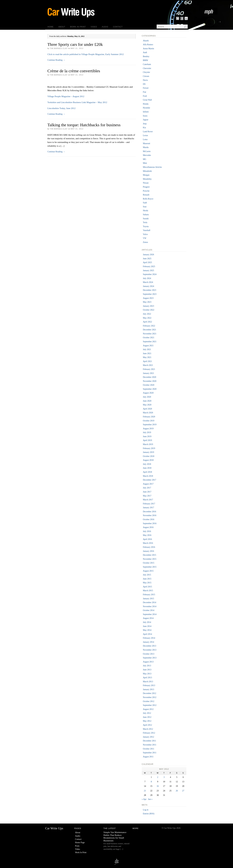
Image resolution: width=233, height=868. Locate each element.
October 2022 (149, 310)
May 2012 (147, 721)
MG (145, 159)
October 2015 (149, 563)
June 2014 (147, 626)
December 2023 (149, 290)
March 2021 (148, 365)
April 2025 (147, 262)
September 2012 (150, 705)
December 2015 (149, 555)
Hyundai (146, 108)
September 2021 (150, 342)
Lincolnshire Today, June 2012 (61, 108)
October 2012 (149, 701)
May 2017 (147, 496)
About (62, 27)
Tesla (145, 222)
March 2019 (148, 444)
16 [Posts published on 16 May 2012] (158, 786)
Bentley (146, 56)
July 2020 (147, 397)
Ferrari (146, 88)
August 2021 (148, 346)
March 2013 (148, 682)
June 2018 (147, 468)
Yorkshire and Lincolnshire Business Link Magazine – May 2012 (77, 102)
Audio (105, 27)
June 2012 (147, 717)
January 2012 (148, 737)
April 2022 (147, 322)
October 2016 (149, 519)
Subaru (146, 215)
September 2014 (150, 614)
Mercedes (147, 155)
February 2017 (149, 504)
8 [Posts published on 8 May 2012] (151, 782)
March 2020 (148, 413)
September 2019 (150, 425)
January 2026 (148, 255)
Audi (145, 52)
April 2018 (147, 472)
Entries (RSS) (149, 814)
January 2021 (148, 373)
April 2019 (147, 440)
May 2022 (147, 318)
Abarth (146, 41)
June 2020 (147, 401)
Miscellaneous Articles (152, 167)
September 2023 (150, 294)
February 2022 (149, 326)
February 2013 (149, 685)
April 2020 (147, 409)
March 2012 (148, 729)
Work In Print (78, 27)
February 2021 (149, 369)
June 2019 (147, 436)
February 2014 (149, 638)
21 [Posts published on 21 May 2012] (145, 791)
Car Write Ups (54, 828)
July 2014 (147, 622)
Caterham (147, 64)
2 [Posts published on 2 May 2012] (158, 777)
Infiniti (146, 112)
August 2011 (148, 757)
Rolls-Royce (148, 199)
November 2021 (150, 334)
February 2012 (149, 733)
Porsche (146, 191)
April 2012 (147, 725)
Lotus (145, 139)
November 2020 (150, 381)
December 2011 (149, 741)
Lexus (145, 135)
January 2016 (148, 551)
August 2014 (148, 618)
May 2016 (147, 535)
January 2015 (148, 599)
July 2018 (147, 464)
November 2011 (149, 745)
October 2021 (149, 338)
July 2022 (147, 314)
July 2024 (147, 278)
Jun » (150, 799)
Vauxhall (147, 230)
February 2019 (149, 448)
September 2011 (150, 753)
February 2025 (149, 266)
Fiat (144, 92)
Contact (118, 27)
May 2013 (147, 674)
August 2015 (148, 571)
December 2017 (149, 480)
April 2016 (147, 539)
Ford (145, 96)
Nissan (146, 183)
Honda (146, 104)
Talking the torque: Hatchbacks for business (84, 125)
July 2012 (147, 713)
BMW (145, 60)
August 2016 (148, 527)
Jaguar (146, 120)
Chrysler (146, 72)
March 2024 (148, 282)
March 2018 (148, 476)
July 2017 (147, 488)
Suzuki (146, 219)
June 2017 (147, 492)
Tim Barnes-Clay (59, 48)
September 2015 (150, 567)
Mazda (146, 147)
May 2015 (147, 583)
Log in (146, 810)
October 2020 (149, 385)
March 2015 (148, 591)
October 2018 (149, 456)
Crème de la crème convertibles (74, 71)
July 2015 (147, 575)
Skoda (145, 211)
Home (51, 27)
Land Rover (148, 132)
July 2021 (147, 349)
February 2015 (149, 595)
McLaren (147, 151)
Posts (77, 846)
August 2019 (148, 429)
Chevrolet (147, 68)
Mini (145, 163)
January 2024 (148, 286)
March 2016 (148, 543)
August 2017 (148, 484)
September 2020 (150, 389)
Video (94, 27)
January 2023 (148, 306)
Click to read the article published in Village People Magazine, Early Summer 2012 (86, 54)
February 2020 (149, 417)
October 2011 (148, 749)
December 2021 (149, 330)
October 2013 (149, 654)
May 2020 (147, 405)
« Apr (144, 799)
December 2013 (149, 646)
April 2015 (147, 587)
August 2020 (148, 393)
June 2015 (147, 579)
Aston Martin (148, 49)
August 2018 (148, 460)
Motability (147, 179)
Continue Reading (56, 60)
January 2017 (148, 508)
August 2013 (148, 662)
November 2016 (150, 515)
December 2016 (149, 512)
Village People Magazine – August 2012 (66, 96)
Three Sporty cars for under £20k (75, 44)
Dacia (145, 80)
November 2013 (150, 650)
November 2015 (150, 559)
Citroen (146, 76)
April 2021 (147, 361)
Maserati (146, 143)
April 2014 (147, 634)
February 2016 (149, 547)
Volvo (145, 234)
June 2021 (147, 353)
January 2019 (148, 452)
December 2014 (149, 602)
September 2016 (150, 523)
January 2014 (148, 642)
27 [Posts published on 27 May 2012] (183, 791)
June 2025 (147, 259)
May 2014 (147, 630)
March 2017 (148, 500)
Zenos (145, 242)
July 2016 (147, 531)
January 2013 (148, 689)
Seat (145, 207)
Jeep (145, 124)
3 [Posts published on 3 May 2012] (164, 777)
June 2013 (147, 670)
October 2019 (149, 421)
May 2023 (147, 302)
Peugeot (146, 187)
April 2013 (147, 678)
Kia (144, 128)
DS (144, 84)
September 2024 (150, 274)
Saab (145, 203)
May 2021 (147, 357)
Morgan (146, 175)
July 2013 (147, 666)
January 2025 (148, 270)
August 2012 (148, 709)
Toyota (146, 226)
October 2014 (149, 610)
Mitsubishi (147, 171)
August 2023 (148, 298)
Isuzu (145, 116)
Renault (146, 195)
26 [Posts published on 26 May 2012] (177, 791)
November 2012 (150, 697)
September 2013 (150, 658)
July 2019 (147, 432)
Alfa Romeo (148, 45)
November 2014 (150, 606)
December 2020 (149, 377)
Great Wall (147, 100)
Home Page (80, 842)
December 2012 (149, 693)
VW (145, 238)
